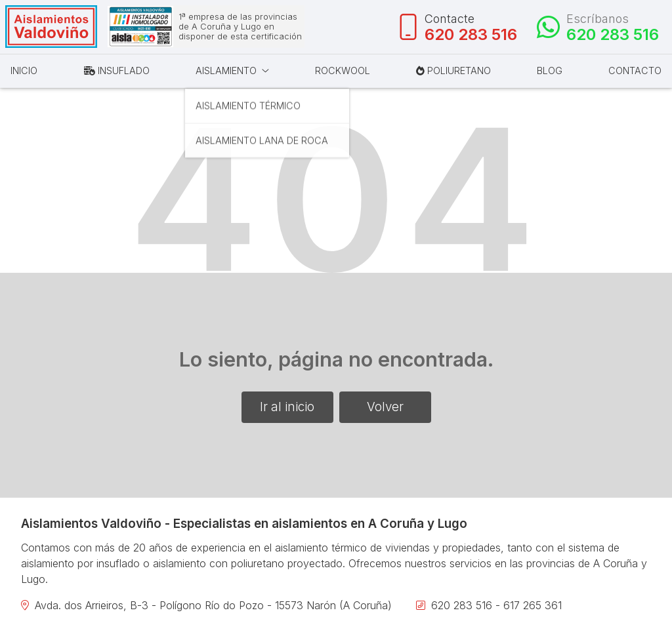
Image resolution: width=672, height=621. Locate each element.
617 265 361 (533, 607)
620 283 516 (462, 607)
